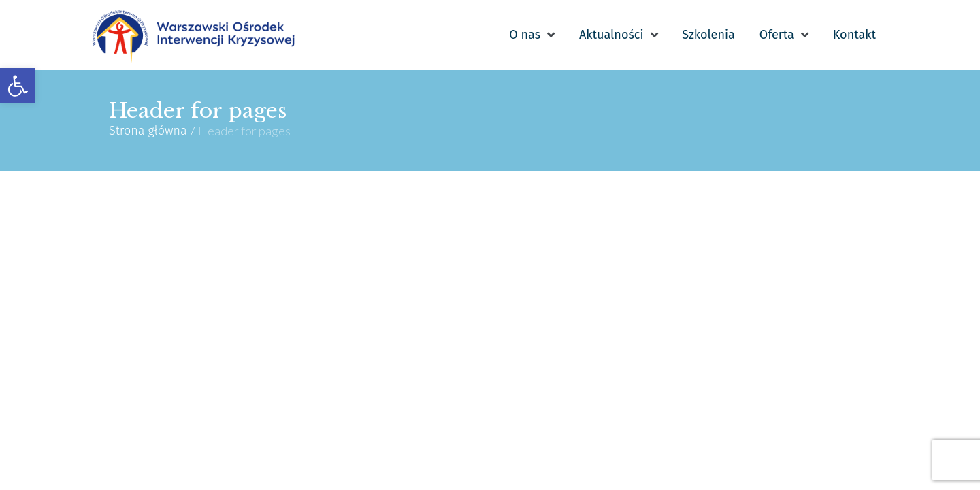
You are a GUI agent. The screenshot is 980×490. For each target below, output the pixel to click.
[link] (18, 86)
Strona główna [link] (148, 131)
